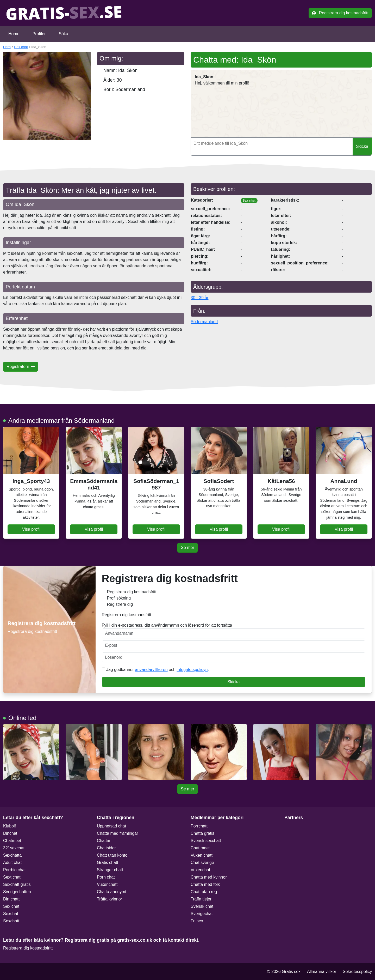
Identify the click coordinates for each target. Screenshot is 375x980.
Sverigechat (202, 914)
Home (14, 34)
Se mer (187, 548)
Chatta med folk (205, 884)
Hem (7, 47)
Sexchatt (11, 921)
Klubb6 (10, 826)
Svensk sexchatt (206, 841)
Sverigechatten (17, 892)
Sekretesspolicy (357, 972)
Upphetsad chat (111, 826)
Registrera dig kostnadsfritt (340, 13)
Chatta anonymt (112, 892)
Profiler (39, 34)
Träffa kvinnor (110, 899)
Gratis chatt (108, 863)
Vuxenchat (200, 870)
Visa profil (31, 529)
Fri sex (197, 921)
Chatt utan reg (204, 892)
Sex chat (21, 47)
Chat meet (200, 848)
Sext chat (12, 877)
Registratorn (21, 367)
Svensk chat (202, 906)
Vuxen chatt (202, 855)
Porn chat (106, 877)
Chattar (104, 841)
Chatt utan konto (112, 855)
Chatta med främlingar (117, 833)
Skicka (362, 146)
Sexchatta (12, 855)
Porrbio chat (14, 870)
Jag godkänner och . (155, 670)
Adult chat (12, 863)
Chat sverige (202, 863)
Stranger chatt (110, 870)
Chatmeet (12, 841)
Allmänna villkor (322, 972)
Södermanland (204, 322)
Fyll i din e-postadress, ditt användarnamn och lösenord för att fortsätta (234, 631)
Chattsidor (106, 848)
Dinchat (10, 833)
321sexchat (14, 848)
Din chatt (11, 899)
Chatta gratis (202, 833)
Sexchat (11, 914)
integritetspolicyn (192, 670)
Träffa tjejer (201, 899)
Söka (63, 34)
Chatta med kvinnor (209, 877)
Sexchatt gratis (17, 884)
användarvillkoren (151, 670)
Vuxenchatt (107, 884)
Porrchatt (199, 826)
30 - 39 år (199, 298)
